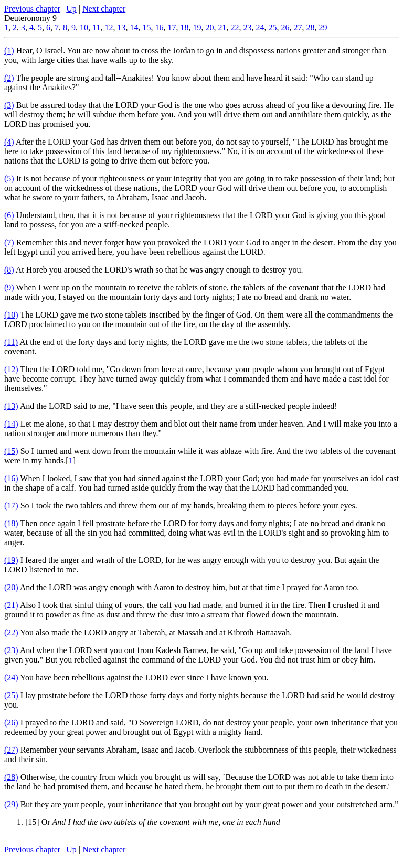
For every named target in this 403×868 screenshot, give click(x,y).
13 (121, 28)
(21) (11, 605)
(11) (11, 342)
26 (285, 28)
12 (109, 28)
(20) (11, 587)
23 (247, 28)
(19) (11, 560)
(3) (9, 105)
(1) (9, 51)
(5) (9, 178)
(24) (11, 677)
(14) (11, 424)
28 (310, 28)
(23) (11, 650)
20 (209, 28)
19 (197, 28)
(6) (9, 215)
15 (146, 28)
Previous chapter (32, 9)
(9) (9, 287)
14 (134, 28)
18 (184, 28)
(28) (11, 777)
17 (172, 28)
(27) (11, 750)
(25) (11, 695)
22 (235, 28)
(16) (11, 478)
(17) (11, 506)
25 (272, 28)
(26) (11, 723)
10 (84, 28)
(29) (11, 804)
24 (260, 28)
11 (96, 28)
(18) (11, 523)
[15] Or (153, 822)
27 (298, 28)
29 (323, 28)
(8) (9, 270)
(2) (9, 78)
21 (222, 28)
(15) (11, 451)
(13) (11, 406)
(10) (11, 315)
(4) (9, 142)
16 (159, 28)
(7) (9, 242)
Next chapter (104, 9)
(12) (11, 369)
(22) (11, 632)
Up (71, 9)
